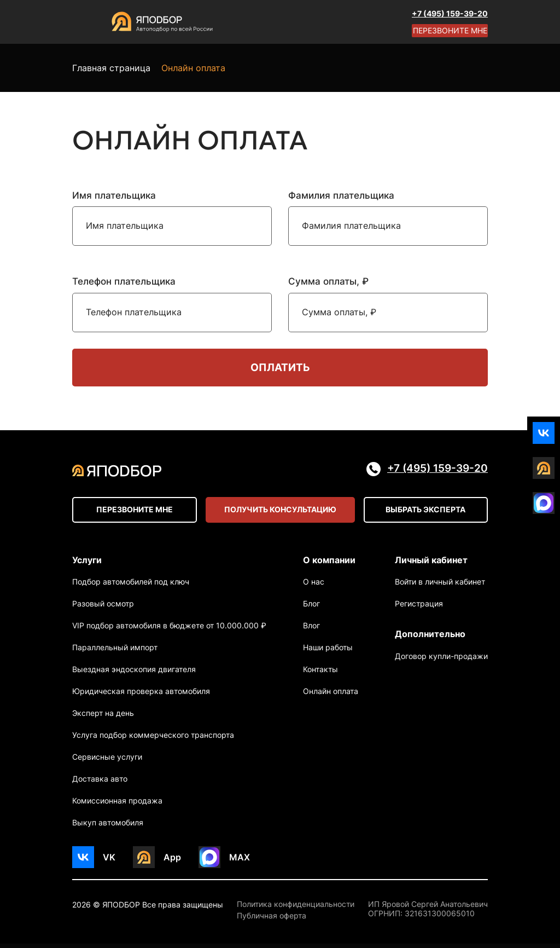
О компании (329, 562)
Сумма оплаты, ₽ (328, 281)
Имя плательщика (114, 195)
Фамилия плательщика (341, 195)
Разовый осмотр (103, 608)
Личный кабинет (431, 562)
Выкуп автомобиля (108, 827)
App (172, 861)
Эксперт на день (103, 717)
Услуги (87, 562)
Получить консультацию (280, 512)
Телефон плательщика (124, 281)
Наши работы (328, 652)
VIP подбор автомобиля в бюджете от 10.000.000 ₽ (169, 630)
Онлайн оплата (331, 695)
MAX (240, 861)
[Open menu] (83, 22)
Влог (311, 630)
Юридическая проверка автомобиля (141, 695)
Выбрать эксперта (425, 512)
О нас (314, 586)
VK (109, 861)
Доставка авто (100, 783)
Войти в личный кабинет (440, 586)
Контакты (320, 674)
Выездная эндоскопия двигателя (134, 674)
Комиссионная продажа (117, 805)
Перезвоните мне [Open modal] (450, 30)
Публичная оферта (272, 920)
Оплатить (280, 368)
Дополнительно (430, 638)
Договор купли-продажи (441, 662)
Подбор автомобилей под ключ (131, 586)
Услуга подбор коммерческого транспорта (153, 739)
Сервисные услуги (107, 761)
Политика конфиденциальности (296, 909)
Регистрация (419, 608)
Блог (311, 608)
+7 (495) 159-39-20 (450, 13)
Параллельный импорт (115, 652)
